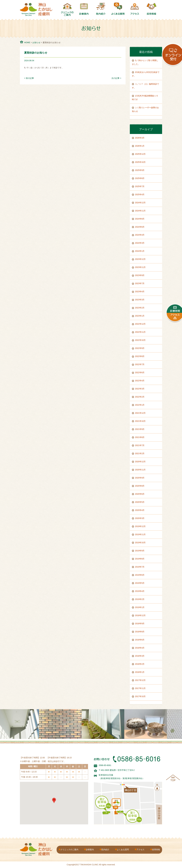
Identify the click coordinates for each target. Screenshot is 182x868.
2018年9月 (140, 624)
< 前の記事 (29, 78)
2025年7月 (140, 186)
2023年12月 (140, 259)
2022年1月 (140, 405)
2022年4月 (140, 381)
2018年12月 (140, 615)
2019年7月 (140, 567)
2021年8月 (140, 437)
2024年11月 (140, 211)
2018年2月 (140, 664)
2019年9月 (140, 551)
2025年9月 (140, 170)
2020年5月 (140, 502)
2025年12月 (140, 154)
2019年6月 (140, 575)
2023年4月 (140, 292)
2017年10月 (140, 696)
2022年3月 (140, 389)
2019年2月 (140, 599)
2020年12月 (140, 462)
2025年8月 (140, 178)
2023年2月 (140, 308)
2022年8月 (140, 356)
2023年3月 (140, 300)
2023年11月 (140, 267)
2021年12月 (140, 413)
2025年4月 (140, 194)
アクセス (140, 850)
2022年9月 (140, 348)
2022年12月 (140, 324)
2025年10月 (140, 162)
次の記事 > (116, 78)
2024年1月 (140, 251)
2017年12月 (140, 680)
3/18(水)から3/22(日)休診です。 (146, 74)
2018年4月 (140, 648)
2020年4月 (140, 510)
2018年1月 (140, 672)
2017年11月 (140, 688)
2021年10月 (140, 421)
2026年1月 (140, 146)
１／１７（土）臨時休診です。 (145, 86)
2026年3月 (140, 138)
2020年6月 (140, 494)
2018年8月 (140, 632)
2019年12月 (140, 526)
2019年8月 (140, 559)
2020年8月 (140, 486)
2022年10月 (140, 340)
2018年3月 (140, 656)
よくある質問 (123, 850)
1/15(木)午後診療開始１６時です (145, 98)
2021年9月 (140, 429)
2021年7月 (140, 445)
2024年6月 (140, 227)
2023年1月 (140, 316)
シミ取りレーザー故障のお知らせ (145, 109)
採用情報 (156, 850)
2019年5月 (140, 583)
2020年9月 (140, 478)
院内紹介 (105, 850)
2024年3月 (140, 243)
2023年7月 (140, 283)
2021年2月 (140, 453)
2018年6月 (140, 640)
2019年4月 (140, 591)
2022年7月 (140, 364)
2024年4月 (140, 235)
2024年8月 (140, 219)
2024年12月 (140, 203)
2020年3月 (140, 518)
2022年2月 (140, 397)
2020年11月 (140, 470)
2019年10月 (140, 543)
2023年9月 (140, 275)
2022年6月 (140, 372)
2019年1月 (140, 607)
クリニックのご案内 (69, 850)
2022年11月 (140, 332)
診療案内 (90, 850)
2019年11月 (140, 534)
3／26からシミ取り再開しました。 (145, 62)
